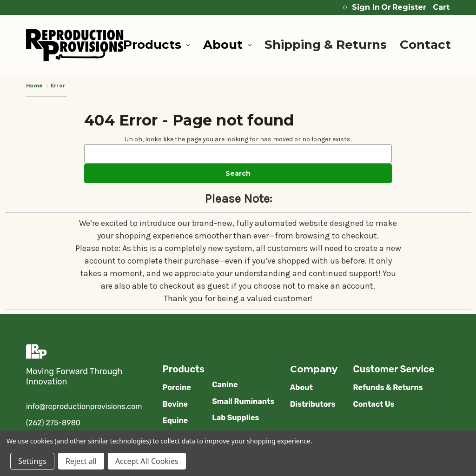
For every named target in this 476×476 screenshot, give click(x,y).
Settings (32, 461)
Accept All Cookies (147, 461)
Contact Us (374, 404)
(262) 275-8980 (53, 423)
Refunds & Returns (388, 387)
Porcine (176, 387)
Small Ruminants (243, 401)
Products (157, 45)
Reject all (81, 461)
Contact (425, 45)
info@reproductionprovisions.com (84, 407)
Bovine (175, 404)
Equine (175, 420)
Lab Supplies (235, 418)
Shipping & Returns (326, 45)
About (227, 45)
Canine (225, 385)
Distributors (313, 404)
